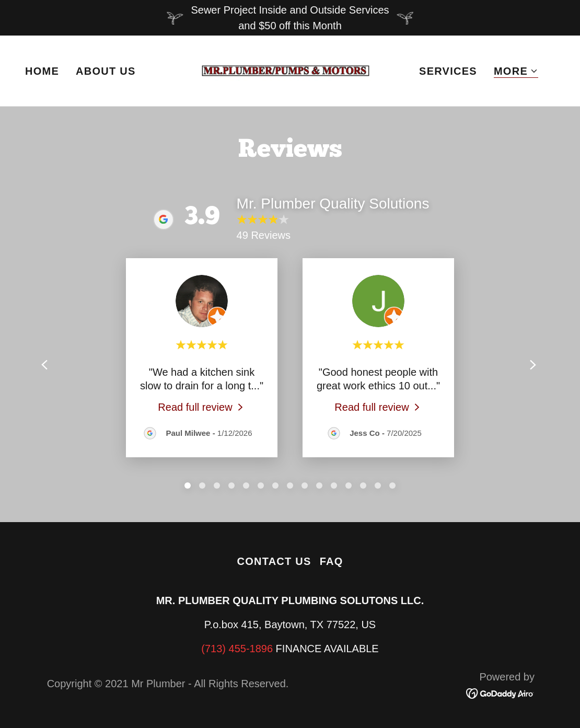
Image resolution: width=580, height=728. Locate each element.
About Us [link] (106, 71)
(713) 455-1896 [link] (237, 649)
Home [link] (42, 71)
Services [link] (448, 71)
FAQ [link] (332, 561)
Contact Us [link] (274, 561)
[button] (516, 71)
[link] (290, 70)
